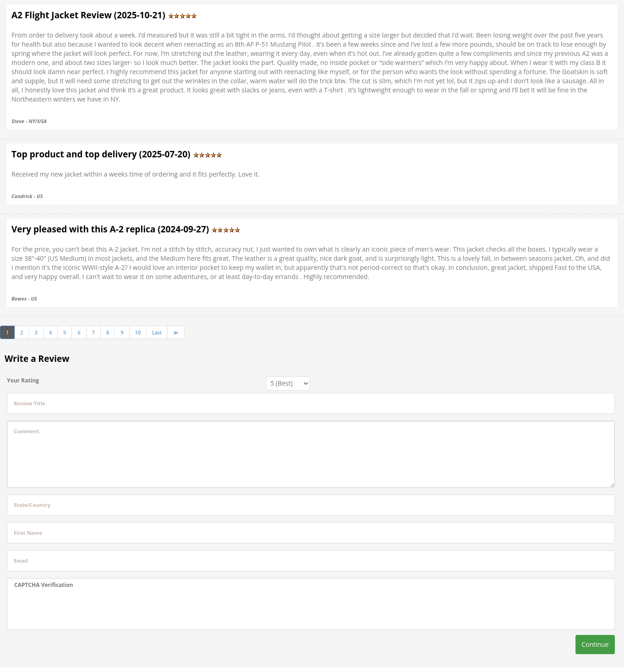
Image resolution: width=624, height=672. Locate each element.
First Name (28, 533)
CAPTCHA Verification (44, 585)
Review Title (30, 403)
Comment (27, 431)
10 (138, 332)
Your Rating (23, 380)
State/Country (32, 505)
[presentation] (84, 609)
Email (21, 561)
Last (157, 332)
